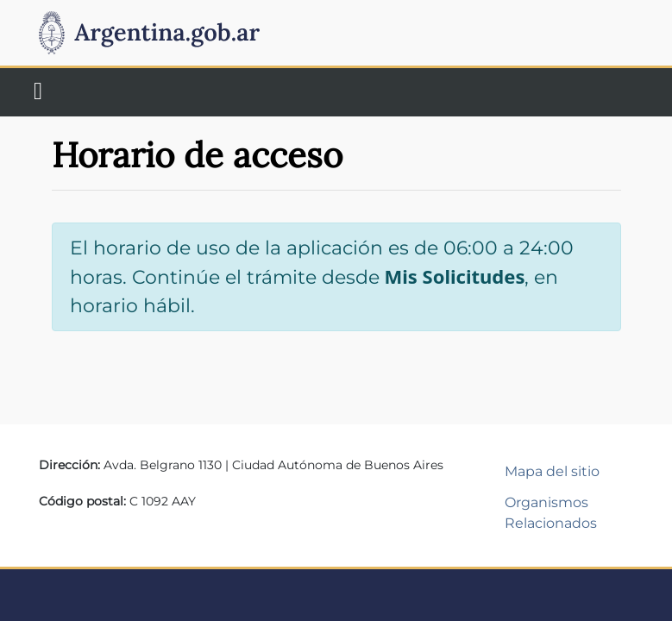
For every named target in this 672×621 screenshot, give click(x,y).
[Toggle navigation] (38, 92)
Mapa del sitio (552, 471)
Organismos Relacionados (551, 513)
